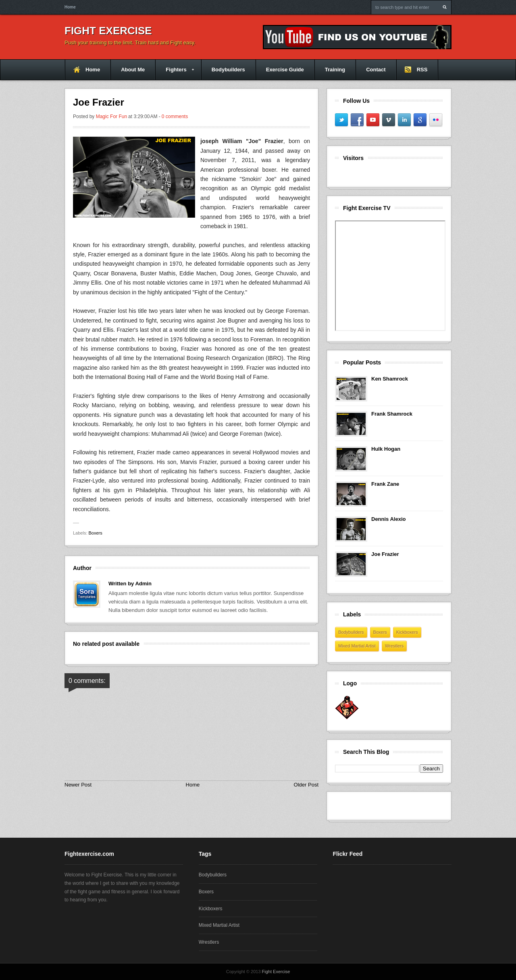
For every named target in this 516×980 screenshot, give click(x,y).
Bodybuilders (228, 70)
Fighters (174, 73)
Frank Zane (385, 484)
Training (335, 70)
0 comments (175, 117)
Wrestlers (394, 646)
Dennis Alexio (388, 519)
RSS (422, 70)
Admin (143, 584)
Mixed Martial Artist (357, 646)
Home (70, 7)
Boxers (96, 533)
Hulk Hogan (386, 449)
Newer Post (78, 785)
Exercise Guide (285, 70)
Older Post (306, 785)
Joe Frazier (385, 554)
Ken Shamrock (390, 379)
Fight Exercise (108, 31)
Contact (376, 70)
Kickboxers (407, 632)
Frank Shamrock (392, 414)
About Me (133, 70)
